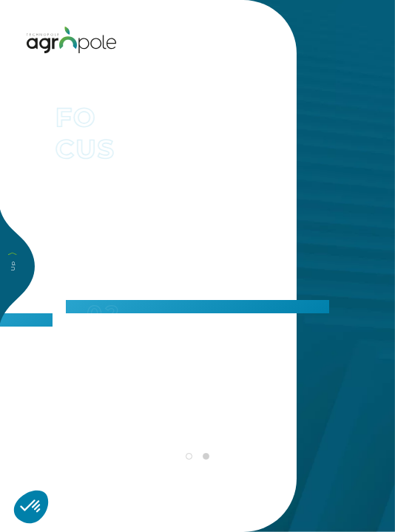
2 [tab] (206, 457)
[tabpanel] (197, 313)
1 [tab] (189, 457)
